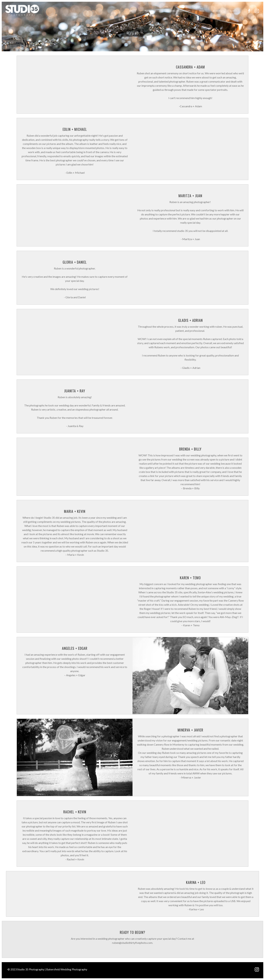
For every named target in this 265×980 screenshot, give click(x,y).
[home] (20, 10)
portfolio (150, 11)
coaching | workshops (178, 11)
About (133, 11)
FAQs (202, 11)
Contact (235, 11)
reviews (217, 11)
